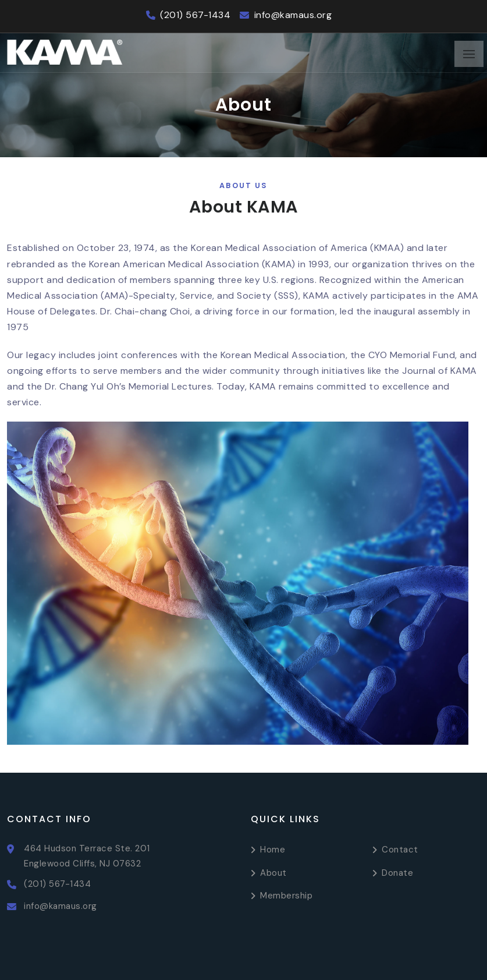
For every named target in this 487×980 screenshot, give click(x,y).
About (273, 873)
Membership (286, 896)
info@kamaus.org (293, 15)
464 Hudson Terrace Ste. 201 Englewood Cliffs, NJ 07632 (87, 856)
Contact (400, 850)
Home (273, 850)
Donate (397, 873)
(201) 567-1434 (195, 15)
